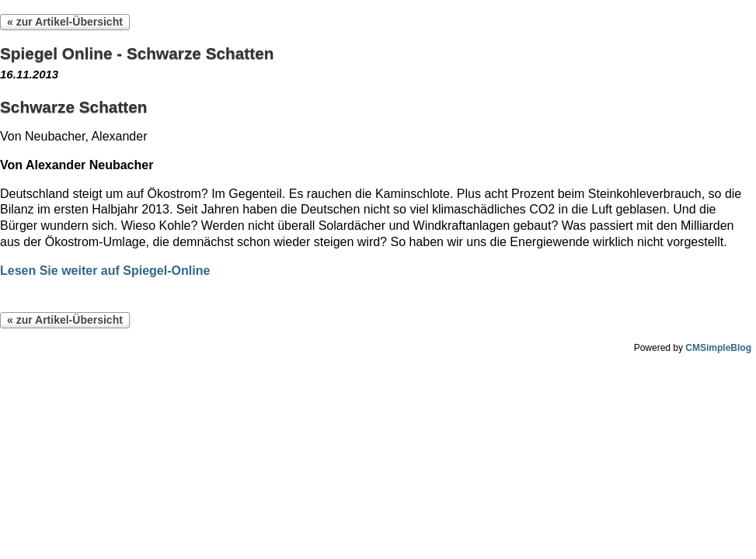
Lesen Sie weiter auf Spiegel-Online (105, 271)
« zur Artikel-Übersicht (65, 22)
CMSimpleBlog (718, 348)
